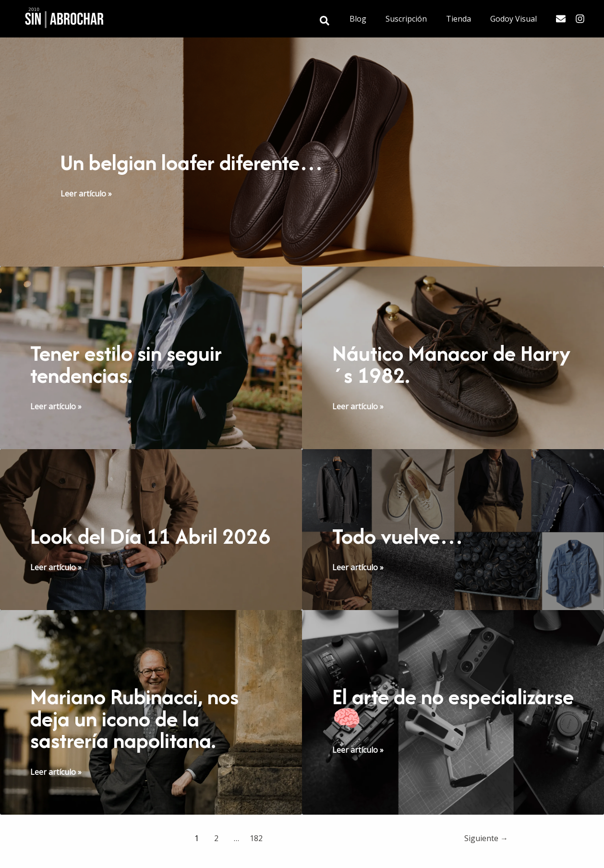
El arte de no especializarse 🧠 (414, 728)
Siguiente (486, 858)
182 (256, 858)
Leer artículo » (86, 194)
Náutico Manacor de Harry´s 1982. (426, 364)
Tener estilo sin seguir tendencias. (129, 364)
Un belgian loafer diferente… (196, 162)
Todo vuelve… (400, 535)
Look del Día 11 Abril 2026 (126, 546)
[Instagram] (580, 19)
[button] (340, 21)
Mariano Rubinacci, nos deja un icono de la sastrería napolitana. (136, 739)
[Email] (561, 19)
